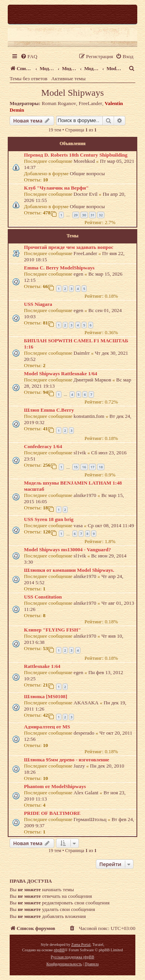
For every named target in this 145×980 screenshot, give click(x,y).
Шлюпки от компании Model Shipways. (69, 570)
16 (84, 467)
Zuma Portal (81, 945)
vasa (78, 525)
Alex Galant (86, 793)
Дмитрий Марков (92, 380)
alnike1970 (85, 495)
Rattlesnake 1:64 (42, 666)
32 (101, 215)
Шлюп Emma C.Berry (49, 410)
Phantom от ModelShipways (55, 786)
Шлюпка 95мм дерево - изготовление (67, 760)
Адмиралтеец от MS (47, 727)
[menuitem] (29, 56)
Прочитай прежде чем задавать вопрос (69, 247)
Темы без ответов (29, 79)
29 (76, 215)
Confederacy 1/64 (43, 446)
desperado (84, 733)
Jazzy (79, 766)
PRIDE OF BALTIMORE (52, 813)
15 (76, 467)
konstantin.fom (89, 416)
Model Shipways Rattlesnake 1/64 (61, 374)
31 (92, 215)
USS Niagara (38, 304)
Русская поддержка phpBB (72, 957)
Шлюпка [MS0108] (46, 696)
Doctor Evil (85, 194)
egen (78, 274)
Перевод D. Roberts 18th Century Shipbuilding (76, 155)
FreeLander (90, 103)
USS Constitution (43, 597)
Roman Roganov (59, 103)
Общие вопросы (88, 173)
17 (92, 467)
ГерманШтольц (90, 819)
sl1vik (80, 453)
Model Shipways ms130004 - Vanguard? (67, 550)
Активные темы (69, 79)
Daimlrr (82, 353)
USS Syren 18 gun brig (49, 519)
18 (101, 467)
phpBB (59, 950)
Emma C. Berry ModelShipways (59, 268)
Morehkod (84, 161)
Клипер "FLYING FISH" (52, 630)
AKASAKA (86, 703)
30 (84, 215)
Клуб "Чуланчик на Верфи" (56, 188)
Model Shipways (73, 93)
